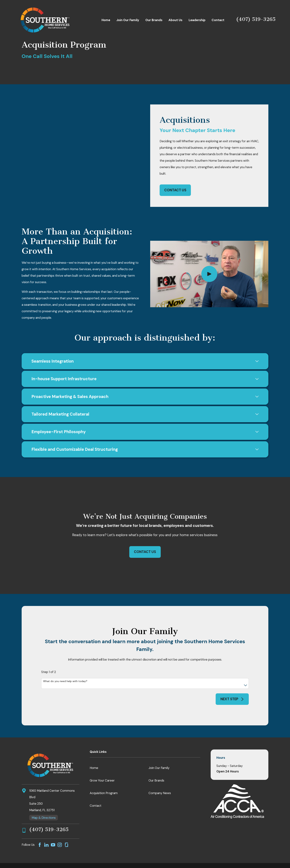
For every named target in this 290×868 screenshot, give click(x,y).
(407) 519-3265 (256, 19)
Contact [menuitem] (218, 20)
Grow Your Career (102, 764)
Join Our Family (159, 752)
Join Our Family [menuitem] (128, 20)
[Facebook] (40, 829)
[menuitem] (20, 860)
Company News (160, 777)
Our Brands (156, 764)
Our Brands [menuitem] (154, 20)
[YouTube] (53, 829)
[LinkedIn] (46, 829)
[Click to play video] (209, 258)
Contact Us (175, 182)
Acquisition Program (104, 777)
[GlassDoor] (66, 829)
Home (94, 752)
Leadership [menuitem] (197, 20)
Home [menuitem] (106, 20)
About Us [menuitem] (175, 20)
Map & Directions (44, 802)
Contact (96, 789)
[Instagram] (60, 829)
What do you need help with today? (65, 665)
